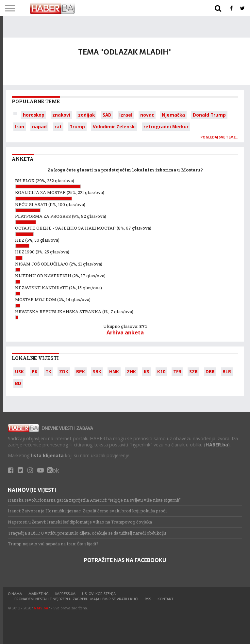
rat (58, 127)
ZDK (64, 371)
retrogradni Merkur (166, 127)
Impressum (65, 594)
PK (35, 371)
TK (48, 371)
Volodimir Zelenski (114, 127)
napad (39, 127)
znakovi (61, 115)
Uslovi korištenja (99, 594)
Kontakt (165, 599)
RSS (148, 599)
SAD (107, 115)
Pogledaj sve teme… (219, 137)
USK (19, 371)
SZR (193, 371)
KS (147, 371)
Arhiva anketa (125, 332)
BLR (227, 371)
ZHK (131, 371)
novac (147, 115)
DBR (210, 371)
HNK (114, 371)
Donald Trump (209, 115)
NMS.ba (41, 608)
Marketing (39, 594)
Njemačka (173, 115)
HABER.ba (217, 445)
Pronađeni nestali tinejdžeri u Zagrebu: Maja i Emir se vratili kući (76, 599)
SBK (97, 371)
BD (18, 383)
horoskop (34, 115)
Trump (77, 127)
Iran (20, 127)
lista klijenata (47, 455)
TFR (177, 371)
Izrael (126, 115)
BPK (81, 371)
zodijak (86, 115)
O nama (15, 594)
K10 (161, 371)
